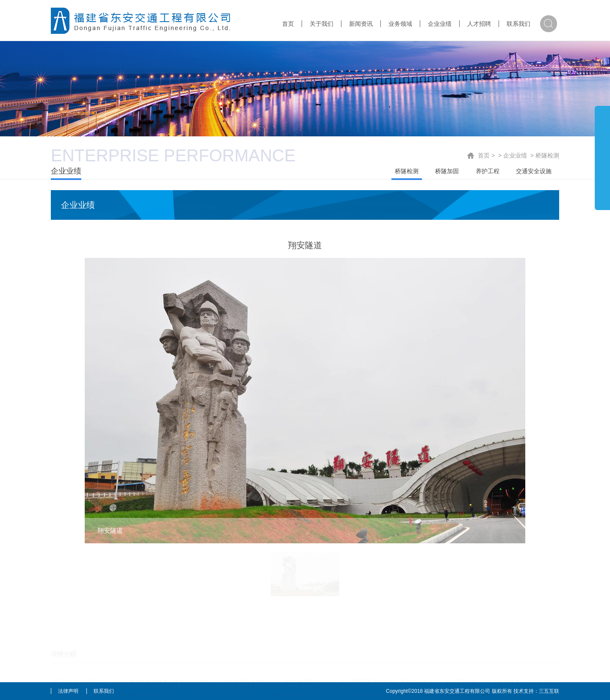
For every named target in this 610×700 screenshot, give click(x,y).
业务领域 (400, 24)
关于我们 (322, 24)
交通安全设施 (534, 171)
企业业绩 (440, 24)
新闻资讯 (361, 24)
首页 (288, 24)
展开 (602, 158)
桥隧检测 (547, 155)
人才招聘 (479, 24)
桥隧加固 (447, 171)
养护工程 (488, 171)
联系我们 (518, 24)
